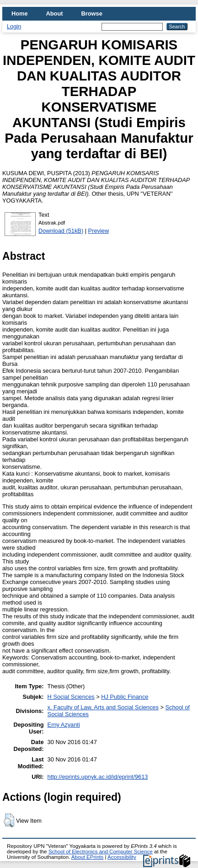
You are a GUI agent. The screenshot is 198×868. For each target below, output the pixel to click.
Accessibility (122, 857)
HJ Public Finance (125, 697)
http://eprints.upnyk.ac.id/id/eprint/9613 (98, 777)
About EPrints (87, 857)
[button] (9, 820)
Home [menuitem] (20, 13)
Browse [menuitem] (92, 13)
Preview (99, 231)
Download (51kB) (61, 231)
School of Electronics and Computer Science (101, 852)
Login (14, 26)
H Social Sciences (71, 697)
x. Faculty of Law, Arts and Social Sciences (103, 707)
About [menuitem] (55, 13)
